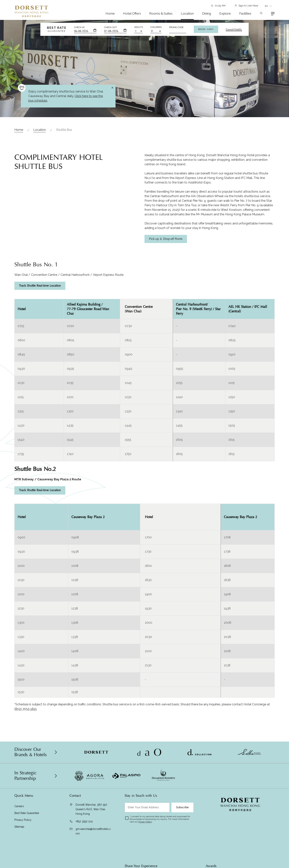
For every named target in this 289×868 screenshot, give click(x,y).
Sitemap (19, 827)
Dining (207, 13)
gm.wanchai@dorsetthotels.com (93, 831)
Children (156, 27)
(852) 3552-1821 (26, 709)
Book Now (206, 29)
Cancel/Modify (234, 29)
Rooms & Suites (161, 13)
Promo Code (176, 27)
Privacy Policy (23, 820)
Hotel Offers (132, 13)
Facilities (245, 13)
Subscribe (182, 807)
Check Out (111, 27)
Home (110, 13)
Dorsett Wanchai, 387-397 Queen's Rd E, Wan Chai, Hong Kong (91, 809)
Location (187, 13)
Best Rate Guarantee (27, 813)
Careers (19, 806)
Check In (79, 27)
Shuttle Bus (64, 130)
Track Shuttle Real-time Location (40, 286)
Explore (225, 13)
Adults (139, 27)
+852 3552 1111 (84, 821)
